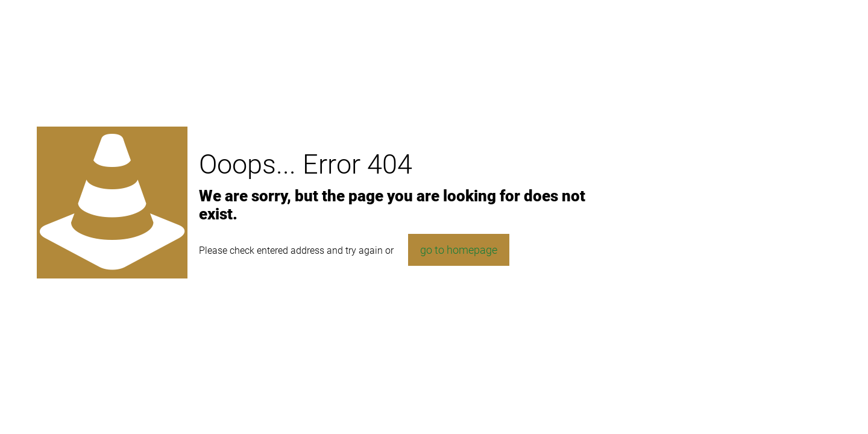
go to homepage (459, 250)
